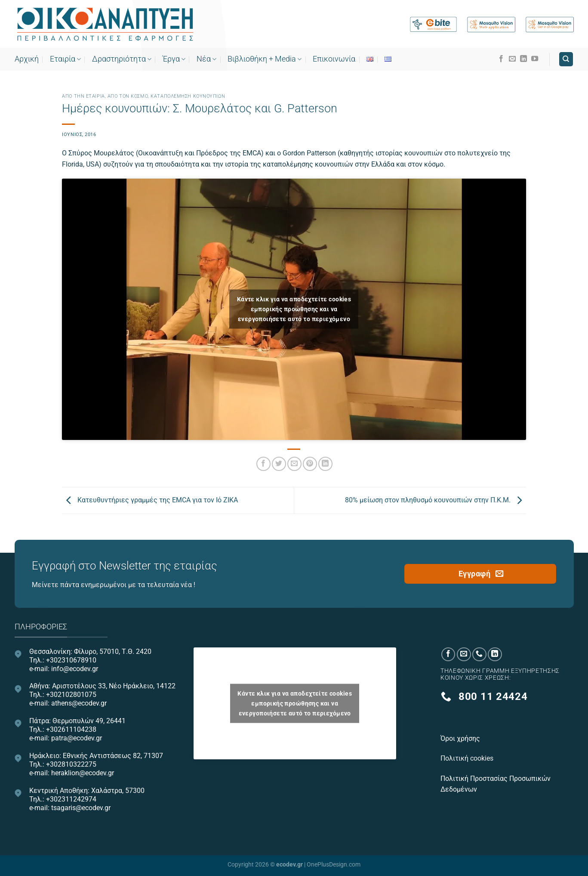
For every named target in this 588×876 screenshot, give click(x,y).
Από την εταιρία (83, 96)
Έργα (174, 59)
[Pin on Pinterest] (310, 464)
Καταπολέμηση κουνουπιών (188, 96)
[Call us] (479, 655)
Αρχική (27, 59)
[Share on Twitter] (279, 464)
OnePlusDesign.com (334, 865)
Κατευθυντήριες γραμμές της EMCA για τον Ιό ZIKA (150, 500)
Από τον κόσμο (128, 96)
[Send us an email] (512, 59)
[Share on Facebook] (263, 464)
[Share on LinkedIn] (325, 464)
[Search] (566, 59)
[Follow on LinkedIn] (523, 59)
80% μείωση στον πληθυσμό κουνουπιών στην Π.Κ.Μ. (436, 500)
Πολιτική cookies (468, 758)
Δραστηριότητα (122, 59)
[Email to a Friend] (294, 464)
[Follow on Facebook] (501, 59)
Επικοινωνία (334, 59)
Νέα (206, 59)
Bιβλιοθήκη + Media (265, 59)
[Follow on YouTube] (535, 59)
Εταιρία (65, 59)
